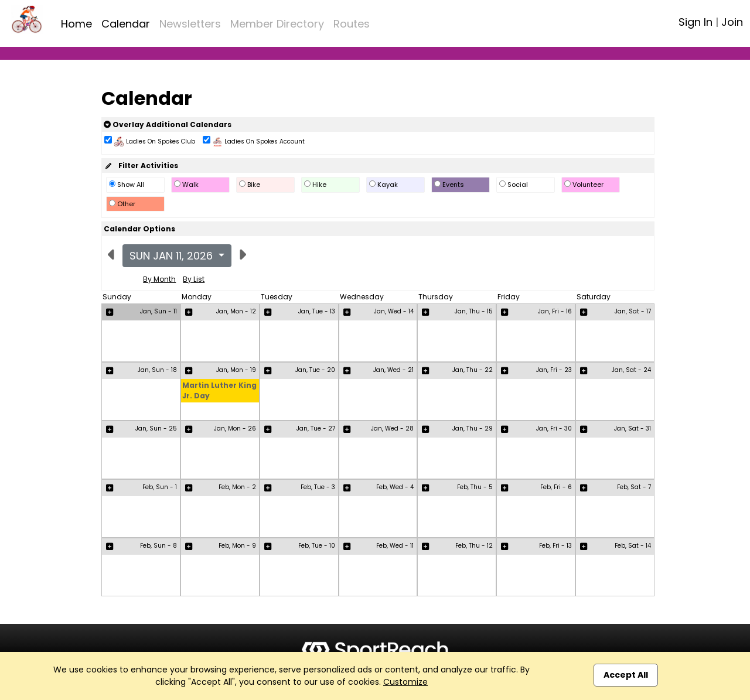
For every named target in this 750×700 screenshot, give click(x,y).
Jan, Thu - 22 (473, 370)
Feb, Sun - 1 (160, 487)
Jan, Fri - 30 (554, 428)
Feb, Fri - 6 (556, 487)
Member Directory (277, 24)
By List (194, 279)
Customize (405, 682)
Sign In (696, 22)
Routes (352, 24)
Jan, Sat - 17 (633, 311)
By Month (159, 279)
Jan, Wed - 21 (393, 370)
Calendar (126, 24)
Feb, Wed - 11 (395, 546)
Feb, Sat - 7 (634, 487)
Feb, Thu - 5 (475, 487)
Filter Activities (141, 165)
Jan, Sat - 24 (631, 370)
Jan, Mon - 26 (235, 428)
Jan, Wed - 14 (394, 311)
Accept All (626, 675)
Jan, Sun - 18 (157, 370)
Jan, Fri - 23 (554, 370)
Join (732, 22)
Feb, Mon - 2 (237, 487)
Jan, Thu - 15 (474, 311)
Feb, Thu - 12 (474, 546)
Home (76, 24)
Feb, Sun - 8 (158, 546)
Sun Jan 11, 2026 (173, 256)
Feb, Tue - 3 (318, 487)
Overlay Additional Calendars (168, 124)
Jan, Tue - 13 (317, 311)
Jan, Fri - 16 (555, 311)
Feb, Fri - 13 (555, 546)
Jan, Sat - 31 (633, 428)
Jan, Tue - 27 (316, 428)
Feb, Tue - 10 (317, 546)
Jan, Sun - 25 (156, 428)
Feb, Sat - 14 (633, 546)
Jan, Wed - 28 (392, 428)
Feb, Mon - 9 (237, 546)
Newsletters (190, 24)
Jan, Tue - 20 (315, 370)
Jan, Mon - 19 (236, 370)
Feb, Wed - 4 (395, 487)
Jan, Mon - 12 (236, 311)
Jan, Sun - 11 (158, 311)
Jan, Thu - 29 (473, 428)
